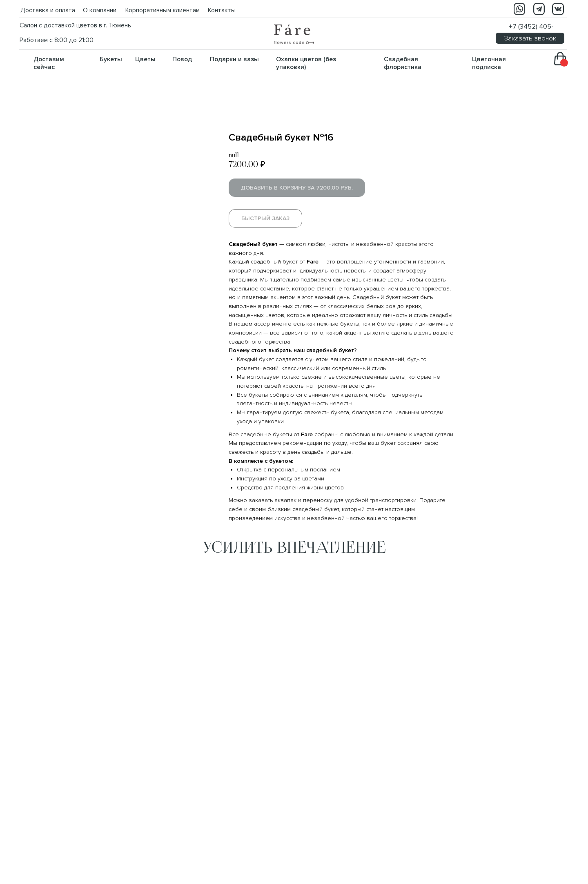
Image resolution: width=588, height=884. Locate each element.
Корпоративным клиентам (163, 10)
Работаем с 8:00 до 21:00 (57, 40)
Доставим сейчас (49, 63)
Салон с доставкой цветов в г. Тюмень (75, 26)
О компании (100, 10)
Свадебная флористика (403, 63)
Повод (182, 59)
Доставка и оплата (48, 10)
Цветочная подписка (489, 63)
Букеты (111, 59)
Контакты (222, 10)
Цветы (145, 59)
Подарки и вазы (234, 59)
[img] (294, 34)
